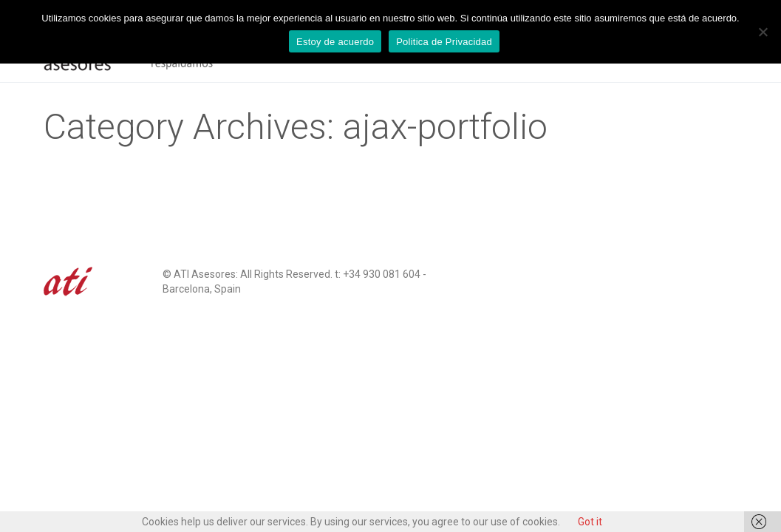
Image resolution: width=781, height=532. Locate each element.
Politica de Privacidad (444, 42)
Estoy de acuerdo (335, 42)
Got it (590, 522)
